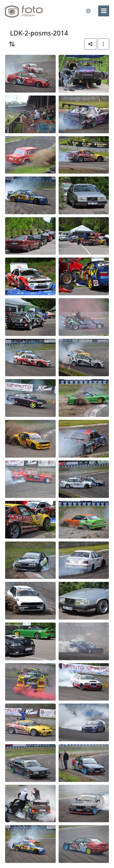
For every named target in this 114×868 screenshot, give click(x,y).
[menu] (104, 11)
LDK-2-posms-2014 (39, 33)
